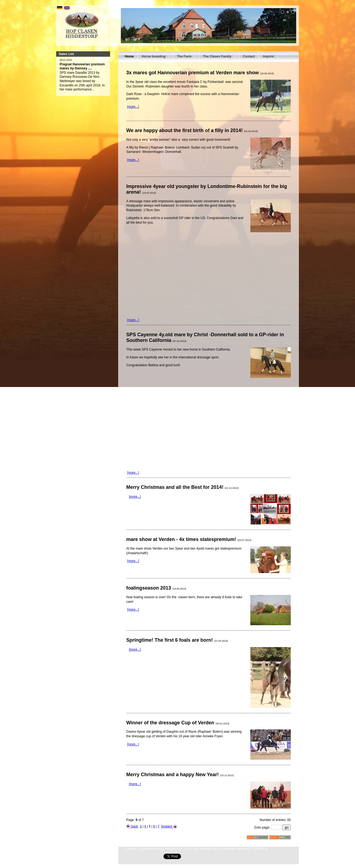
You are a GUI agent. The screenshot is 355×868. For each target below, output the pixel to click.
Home (129, 56)
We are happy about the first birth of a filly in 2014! (192, 130)
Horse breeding (154, 57)
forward (169, 826)
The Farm (185, 57)
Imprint (269, 56)
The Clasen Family (218, 57)
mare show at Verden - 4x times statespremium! (189, 539)
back (132, 826)
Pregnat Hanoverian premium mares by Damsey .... (82, 66)
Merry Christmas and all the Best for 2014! (182, 487)
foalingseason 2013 (156, 588)
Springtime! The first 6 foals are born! (177, 640)
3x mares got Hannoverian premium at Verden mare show (200, 73)
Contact (249, 56)
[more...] (133, 107)
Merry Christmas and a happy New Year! (180, 775)
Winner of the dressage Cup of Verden (178, 723)
